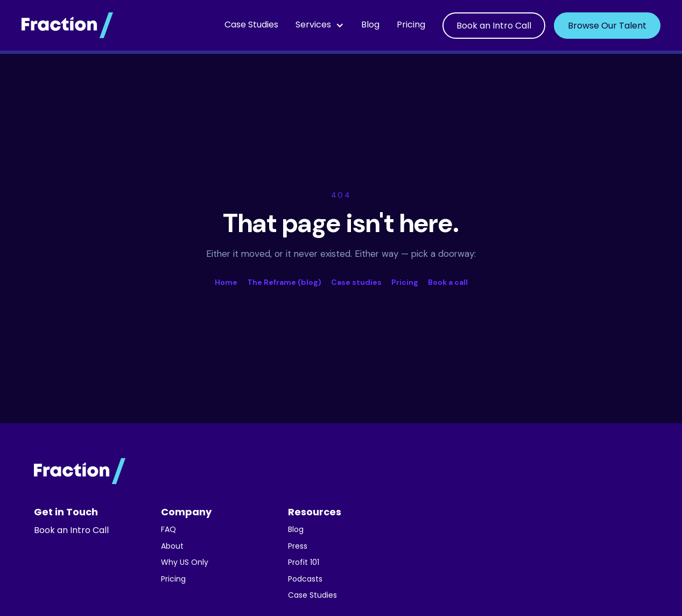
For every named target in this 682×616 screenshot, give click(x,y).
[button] (320, 25)
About (172, 547)
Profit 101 (304, 563)
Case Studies (251, 25)
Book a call (448, 282)
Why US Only (185, 563)
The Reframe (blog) (284, 282)
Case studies (356, 282)
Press (298, 547)
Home (226, 282)
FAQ (168, 530)
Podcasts (305, 580)
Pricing (411, 25)
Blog (370, 25)
